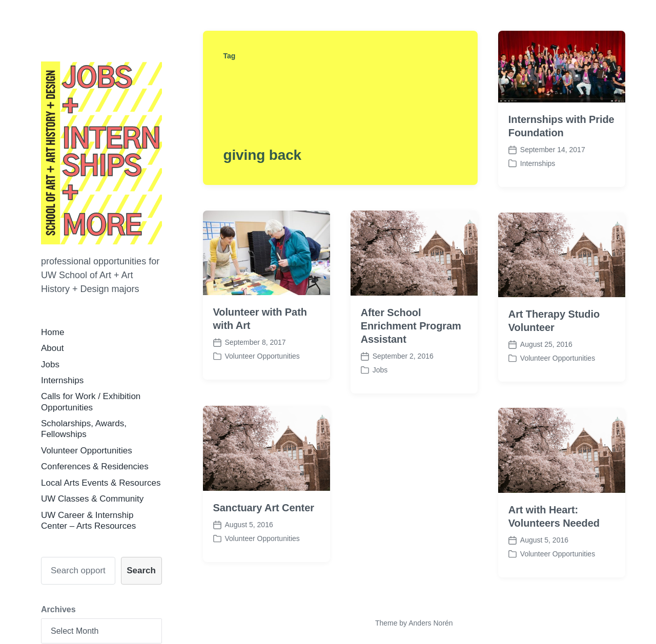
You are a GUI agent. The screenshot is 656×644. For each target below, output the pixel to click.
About (52, 348)
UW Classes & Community (92, 499)
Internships (62, 380)
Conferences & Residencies (95, 466)
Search (141, 570)
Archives (58, 609)
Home (53, 332)
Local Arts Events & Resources (101, 483)
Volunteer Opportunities (87, 451)
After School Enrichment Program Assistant (411, 326)
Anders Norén (430, 623)
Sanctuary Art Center (264, 521)
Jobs (50, 365)
